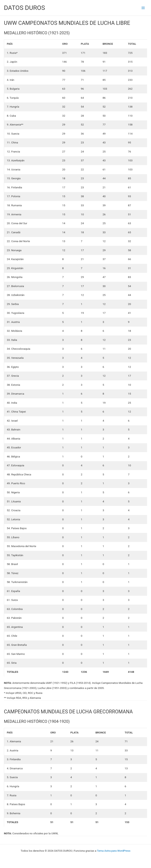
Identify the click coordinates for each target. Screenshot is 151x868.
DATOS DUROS (24, 8)
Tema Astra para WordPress (114, 851)
